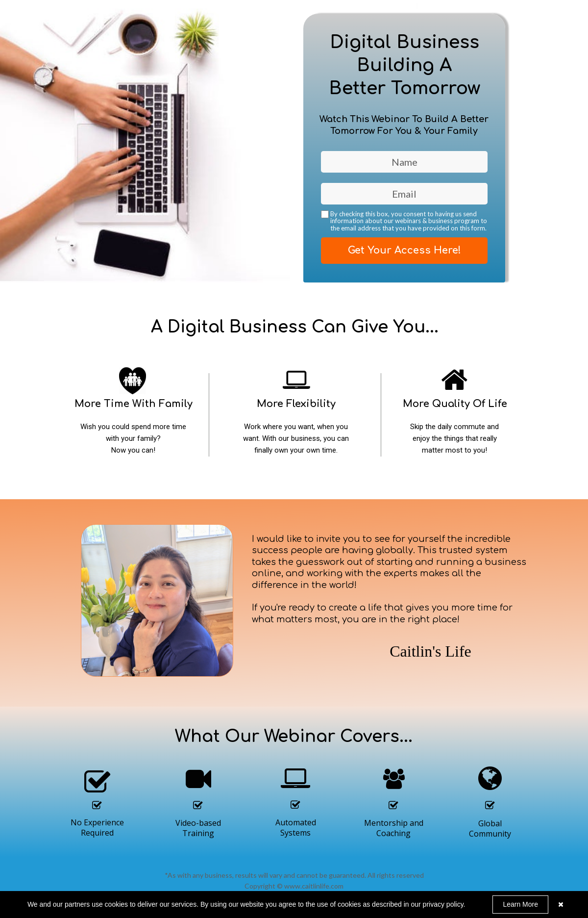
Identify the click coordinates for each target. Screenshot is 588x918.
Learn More (520, 904)
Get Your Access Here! (404, 251)
